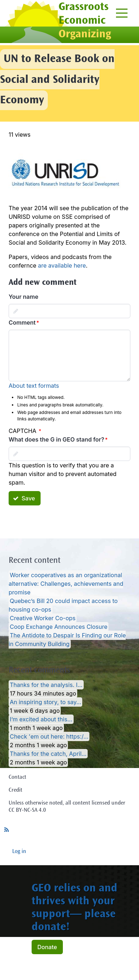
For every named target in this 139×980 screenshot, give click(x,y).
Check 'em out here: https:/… (49, 736)
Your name (24, 297)
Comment (22, 322)
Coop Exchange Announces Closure (59, 627)
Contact (17, 777)
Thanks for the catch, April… (48, 754)
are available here (62, 265)
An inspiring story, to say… (45, 702)
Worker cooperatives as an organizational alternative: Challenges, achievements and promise (66, 584)
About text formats (34, 386)
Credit (15, 790)
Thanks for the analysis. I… (46, 685)
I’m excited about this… (41, 719)
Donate (47, 947)
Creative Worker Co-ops (43, 618)
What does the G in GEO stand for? (56, 439)
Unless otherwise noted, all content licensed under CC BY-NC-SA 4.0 (67, 807)
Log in (19, 852)
